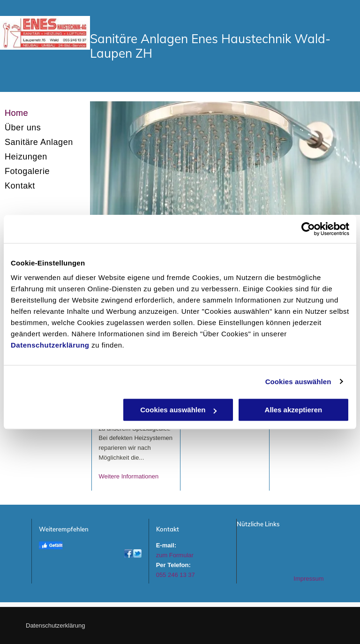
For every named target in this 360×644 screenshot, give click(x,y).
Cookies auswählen (298, 382)
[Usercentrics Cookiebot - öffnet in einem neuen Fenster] (308, 229)
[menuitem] (45, 113)
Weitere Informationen (129, 476)
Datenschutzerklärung (50, 345)
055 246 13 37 (176, 575)
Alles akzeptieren (294, 410)
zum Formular (175, 555)
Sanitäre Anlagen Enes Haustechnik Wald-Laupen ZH (210, 46)
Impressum (308, 579)
